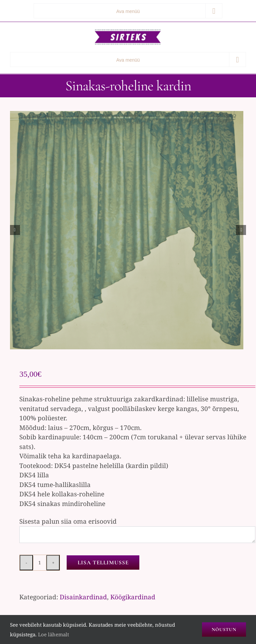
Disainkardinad (83, 597)
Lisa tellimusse (103, 562)
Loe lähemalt (53, 634)
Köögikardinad (133, 597)
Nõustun (224, 629)
